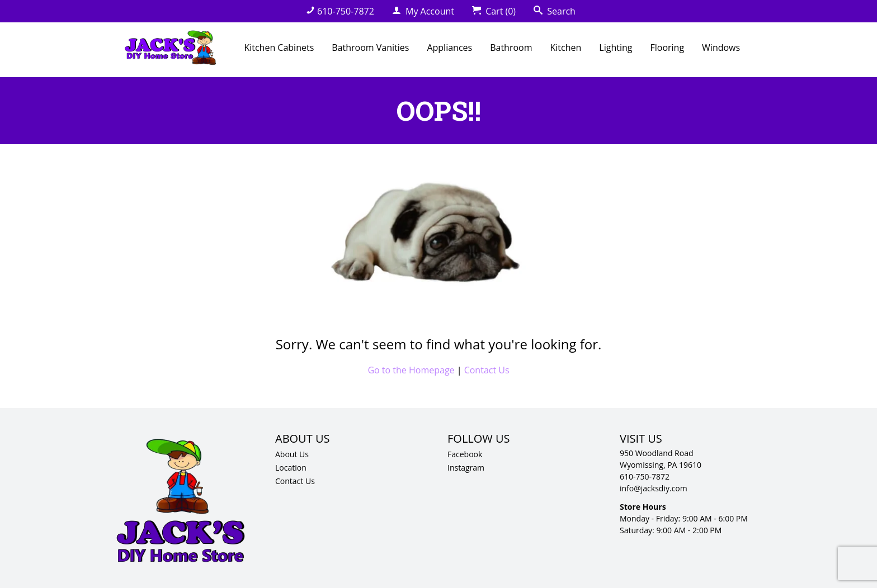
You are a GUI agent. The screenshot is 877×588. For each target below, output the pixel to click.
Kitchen (566, 48)
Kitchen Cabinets (279, 48)
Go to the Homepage (411, 370)
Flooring (667, 48)
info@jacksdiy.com (654, 488)
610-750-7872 (340, 11)
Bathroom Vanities (370, 48)
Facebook (465, 454)
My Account (423, 11)
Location (291, 468)
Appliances (449, 48)
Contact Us (487, 370)
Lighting (616, 48)
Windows (721, 48)
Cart (494, 11)
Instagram (466, 468)
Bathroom (511, 48)
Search (555, 11)
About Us (292, 454)
